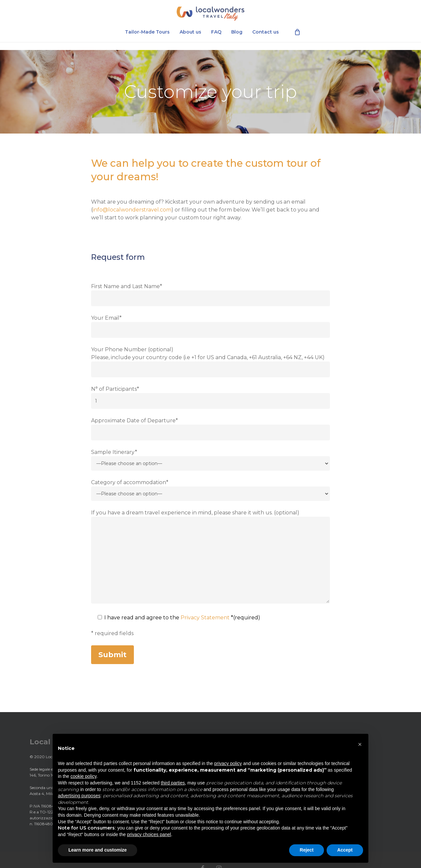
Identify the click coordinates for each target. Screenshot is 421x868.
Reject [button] (307, 850)
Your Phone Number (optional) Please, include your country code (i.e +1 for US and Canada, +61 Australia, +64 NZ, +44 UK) (210, 362)
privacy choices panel (149, 834)
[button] (360, 744)
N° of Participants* (210, 397)
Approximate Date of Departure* (210, 429)
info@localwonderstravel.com (132, 210)
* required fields (112, 633)
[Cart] (297, 39)
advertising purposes (79, 796)
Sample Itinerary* (210, 460)
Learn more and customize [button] (98, 850)
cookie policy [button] (83, 776)
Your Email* (210, 326)
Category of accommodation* (210, 490)
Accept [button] (345, 850)
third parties (173, 783)
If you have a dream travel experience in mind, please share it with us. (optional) (210, 558)
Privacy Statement (205, 618)
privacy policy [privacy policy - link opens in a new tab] (228, 763)
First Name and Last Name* (210, 295)
